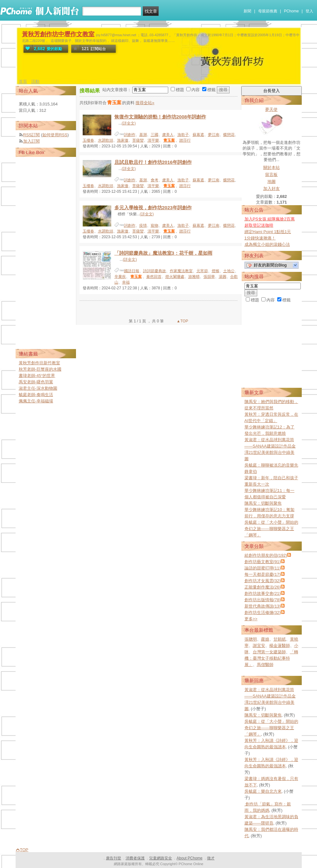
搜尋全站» (145, 103)
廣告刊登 (114, 858)
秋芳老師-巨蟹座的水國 (40, 369)
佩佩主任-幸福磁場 (36, 401)
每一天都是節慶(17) (263, 574)
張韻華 (209, 277)
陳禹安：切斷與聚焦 (263, 503)
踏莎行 (185, 140)
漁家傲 (123, 140)
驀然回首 (154, 277)
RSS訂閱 (32, 135)
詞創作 (130, 135)
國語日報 (132, 271)
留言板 (271, 175)
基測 (143, 135)
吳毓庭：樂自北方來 (263, 791)
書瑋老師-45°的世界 (37, 376)
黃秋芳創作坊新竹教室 (39, 363)
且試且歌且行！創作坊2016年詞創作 (153, 162)
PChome (291, 11)
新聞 (247, 11)
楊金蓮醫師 (280, 646)
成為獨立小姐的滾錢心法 (267, 244)
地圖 (272, 182)
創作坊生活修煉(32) (263, 612)
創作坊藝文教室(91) (263, 562)
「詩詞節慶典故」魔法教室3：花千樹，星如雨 (163, 253)
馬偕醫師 (265, 665)
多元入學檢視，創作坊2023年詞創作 (153, 208)
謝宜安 (259, 646)
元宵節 (202, 271)
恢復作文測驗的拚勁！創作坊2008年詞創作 (160, 117)
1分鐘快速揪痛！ (260, 238)
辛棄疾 (120, 277)
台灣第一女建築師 (269, 652)
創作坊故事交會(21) (263, 593)
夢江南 (214, 135)
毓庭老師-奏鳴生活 (36, 395)
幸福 (126, 282)
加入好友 (272, 188)
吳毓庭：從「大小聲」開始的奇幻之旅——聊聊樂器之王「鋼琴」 (271, 529)
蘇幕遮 (198, 135)
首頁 (23, 81)
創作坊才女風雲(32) (263, 581)
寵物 (155, 225)
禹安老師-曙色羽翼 (36, 382)
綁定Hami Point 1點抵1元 (268, 232)
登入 (309, 11)
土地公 (229, 271)
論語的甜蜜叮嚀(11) (263, 568)
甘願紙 (280, 639)
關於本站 (272, 168)
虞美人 (168, 135)
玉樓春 (88, 140)
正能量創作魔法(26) (263, 587)
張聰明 (251, 639)
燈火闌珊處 (175, 277)
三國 (155, 135)
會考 (155, 180)
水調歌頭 (106, 140)
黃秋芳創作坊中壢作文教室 (58, 34)
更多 (251, 619)
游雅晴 (194, 277)
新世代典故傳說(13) (263, 606)
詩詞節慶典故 (155, 271)
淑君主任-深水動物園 (38, 388)
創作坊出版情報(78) (263, 600)
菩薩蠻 (138, 140)
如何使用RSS (55, 135)
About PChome (189, 858)
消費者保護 (135, 858)
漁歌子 (183, 135)
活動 (35, 81)
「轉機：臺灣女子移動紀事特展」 (271, 658)
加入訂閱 (31, 141)
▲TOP (182, 321)
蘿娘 (265, 639)
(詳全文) (129, 123)
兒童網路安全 (161, 858)
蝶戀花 (229, 135)
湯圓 (223, 277)
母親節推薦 (268, 11)
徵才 (211, 858)
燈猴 (216, 271)
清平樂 (153, 140)
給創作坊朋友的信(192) (266, 555)
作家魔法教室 (181, 271)
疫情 (143, 225)
